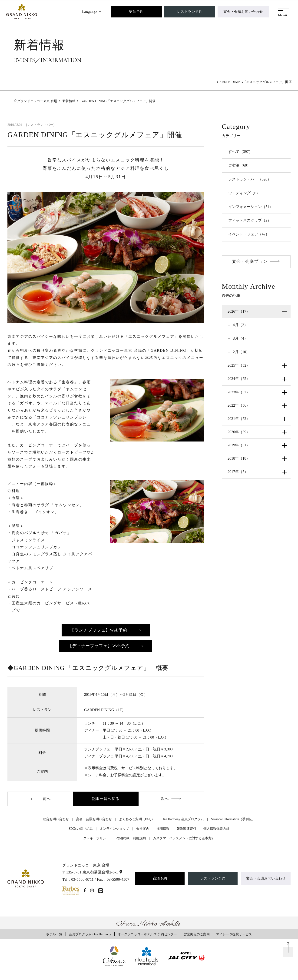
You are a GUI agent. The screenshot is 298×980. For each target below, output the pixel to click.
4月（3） (240, 325)
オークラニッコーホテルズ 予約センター (147, 934)
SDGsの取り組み (81, 829)
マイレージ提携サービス (234, 934)
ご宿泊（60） (239, 165)
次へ (165, 799)
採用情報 (163, 829)
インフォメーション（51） (251, 207)
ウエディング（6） (244, 193)
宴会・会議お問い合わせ (243, 12)
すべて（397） (240, 152)
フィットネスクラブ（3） (250, 220)
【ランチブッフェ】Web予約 (99, 630)
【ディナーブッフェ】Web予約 (99, 646)
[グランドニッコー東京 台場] (22, 11)
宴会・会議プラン (250, 261)
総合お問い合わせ (56, 819)
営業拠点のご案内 (197, 934)
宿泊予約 (136, 12)
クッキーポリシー (96, 838)
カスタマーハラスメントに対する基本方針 (184, 838)
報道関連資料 (186, 829)
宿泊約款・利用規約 (131, 838)
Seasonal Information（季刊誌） (233, 819)
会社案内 (143, 829)
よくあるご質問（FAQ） (137, 819)
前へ (47, 799)
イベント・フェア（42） (249, 234)
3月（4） (240, 338)
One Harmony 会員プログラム (183, 819)
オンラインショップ (114, 829)
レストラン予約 (190, 12)
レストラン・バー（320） (250, 179)
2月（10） (241, 352)
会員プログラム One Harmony (90, 934)
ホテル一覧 (54, 934)
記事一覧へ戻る (106, 799)
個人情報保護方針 (216, 829)
